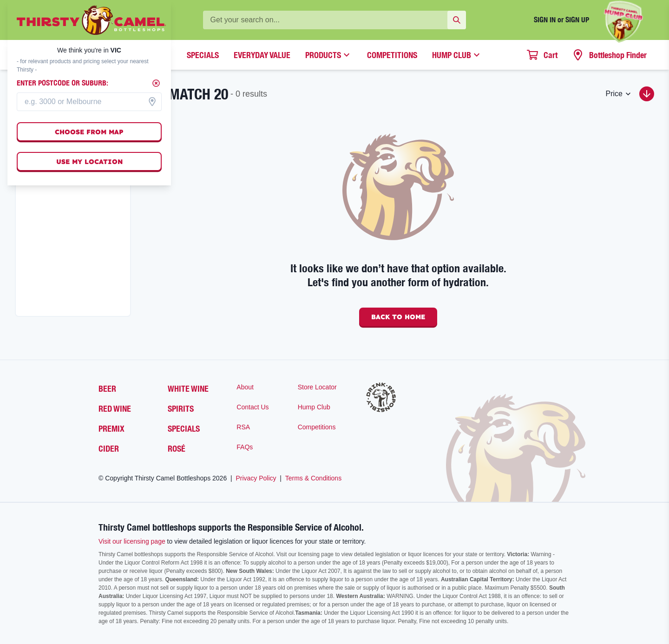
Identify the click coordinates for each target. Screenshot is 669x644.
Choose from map (89, 132)
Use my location (89, 162)
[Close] (156, 83)
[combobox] (89, 102)
